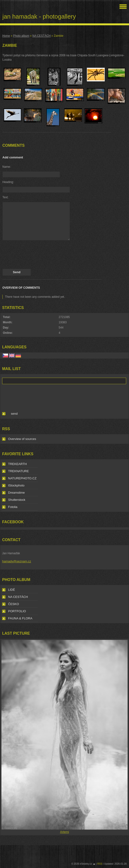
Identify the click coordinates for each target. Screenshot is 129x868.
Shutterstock (17, 500)
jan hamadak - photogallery (39, 16)
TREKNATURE (18, 471)
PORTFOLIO (17, 611)
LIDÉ (12, 590)
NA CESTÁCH (42, 36)
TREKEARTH (17, 464)
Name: (7, 167)
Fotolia (13, 507)
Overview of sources (22, 439)
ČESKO (14, 604)
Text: (5, 197)
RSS (100, 864)
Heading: (8, 182)
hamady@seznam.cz (17, 561)
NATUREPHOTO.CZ (22, 478)
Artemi (64, 832)
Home (6, 36)
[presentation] (39, 256)
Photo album (21, 36)
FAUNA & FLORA (20, 618)
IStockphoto (16, 485)
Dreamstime (16, 493)
